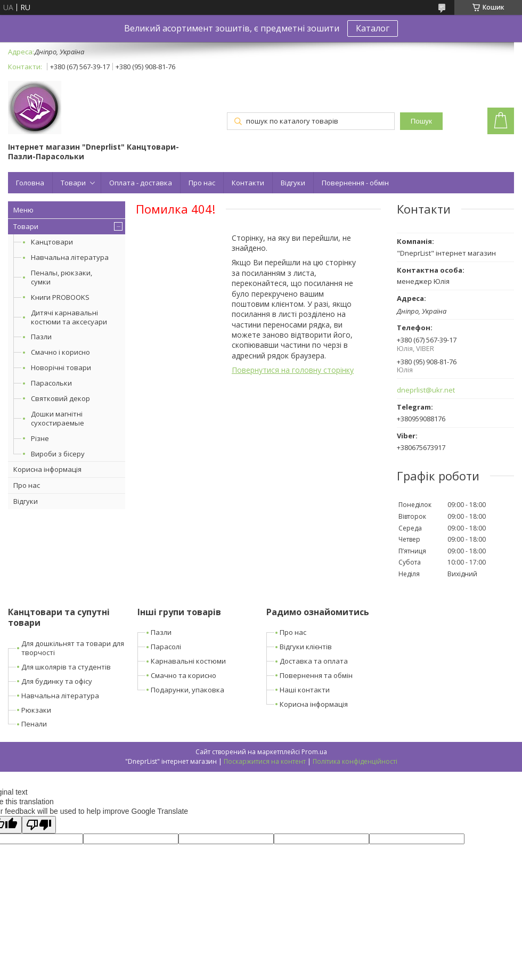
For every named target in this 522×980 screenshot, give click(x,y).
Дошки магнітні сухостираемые (58, 418)
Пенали (34, 724)
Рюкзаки (36, 710)
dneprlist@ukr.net (426, 390)
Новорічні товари (61, 367)
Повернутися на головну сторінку (293, 370)
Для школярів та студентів (66, 667)
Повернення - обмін (355, 183)
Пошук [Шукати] (421, 121)
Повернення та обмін (316, 675)
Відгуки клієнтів (306, 647)
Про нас (202, 183)
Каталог (373, 28)
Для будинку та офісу (57, 681)
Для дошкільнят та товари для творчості (73, 648)
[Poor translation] (39, 825)
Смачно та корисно (183, 675)
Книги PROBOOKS (60, 297)
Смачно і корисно (60, 352)
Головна (30, 183)
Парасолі (166, 647)
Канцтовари (52, 242)
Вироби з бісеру (58, 454)
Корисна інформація (47, 469)
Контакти (248, 183)
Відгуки (293, 183)
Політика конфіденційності (355, 761)
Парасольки (51, 383)
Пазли (41, 337)
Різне (40, 438)
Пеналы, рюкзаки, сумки (62, 277)
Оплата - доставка (141, 183)
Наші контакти (305, 690)
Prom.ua (314, 752)
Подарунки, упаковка (187, 690)
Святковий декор (60, 398)
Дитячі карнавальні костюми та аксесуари (69, 317)
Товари (73, 183)
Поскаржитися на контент (265, 761)
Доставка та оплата (314, 661)
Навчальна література (70, 257)
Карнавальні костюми (188, 661)
